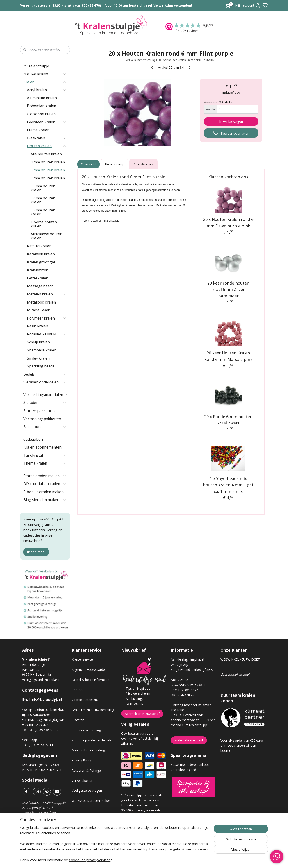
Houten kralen (47, 146)
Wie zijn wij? (180, 665)
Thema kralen (45, 463)
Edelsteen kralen (47, 122)
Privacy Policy (82, 760)
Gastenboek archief (235, 674)
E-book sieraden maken (43, 492)
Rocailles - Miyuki (47, 334)
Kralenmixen (38, 270)
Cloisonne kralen (41, 114)
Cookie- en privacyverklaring (91, 860)
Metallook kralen (41, 302)
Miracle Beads (39, 310)
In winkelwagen (231, 121)
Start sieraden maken (45, 476)
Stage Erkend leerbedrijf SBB (192, 670)
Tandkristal (45, 455)
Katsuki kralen (39, 246)
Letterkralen (38, 278)
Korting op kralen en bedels (92, 740)
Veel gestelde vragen (87, 790)
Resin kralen (38, 326)
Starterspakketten (39, 411)
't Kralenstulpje (36, 66)
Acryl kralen (47, 90)
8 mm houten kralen (48, 178)
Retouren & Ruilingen (87, 770)
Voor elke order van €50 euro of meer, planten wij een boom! (242, 746)
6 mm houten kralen (48, 170)
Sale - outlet (45, 427)
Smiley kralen (38, 358)
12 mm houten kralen (43, 200)
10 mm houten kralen (43, 188)
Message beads (40, 286)
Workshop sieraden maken (91, 801)
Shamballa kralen (42, 350)
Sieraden (45, 403)
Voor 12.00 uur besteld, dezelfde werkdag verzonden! (149, 5)
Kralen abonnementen (42, 447)
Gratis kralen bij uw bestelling (93, 710)
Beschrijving (114, 164)
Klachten (78, 720)
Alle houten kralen (46, 154)
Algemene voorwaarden (89, 670)
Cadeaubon (33, 439)
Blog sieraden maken (45, 500)
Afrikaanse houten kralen (46, 236)
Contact (77, 690)
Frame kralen (38, 130)
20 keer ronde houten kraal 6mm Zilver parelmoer (229, 290)
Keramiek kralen (41, 254)
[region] (114, 844)
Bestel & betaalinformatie (90, 680)
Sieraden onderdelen (45, 382)
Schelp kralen (38, 342)
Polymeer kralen (47, 318)
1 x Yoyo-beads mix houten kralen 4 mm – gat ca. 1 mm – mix (229, 485)
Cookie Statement (85, 700)
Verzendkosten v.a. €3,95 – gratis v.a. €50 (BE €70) (61, 5)
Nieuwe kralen (45, 74)
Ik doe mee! (36, 552)
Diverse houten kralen (44, 224)
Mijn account (248, 5)
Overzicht (89, 164)
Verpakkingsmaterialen (46, 395)
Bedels (45, 374)
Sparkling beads (41, 366)
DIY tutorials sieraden (45, 484)
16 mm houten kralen (43, 212)
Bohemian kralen (42, 106)
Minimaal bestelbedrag (88, 750)
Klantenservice (82, 659)
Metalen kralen (47, 294)
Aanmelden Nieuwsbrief (142, 714)
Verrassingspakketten (42, 419)
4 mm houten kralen (48, 162)
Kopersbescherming (86, 730)
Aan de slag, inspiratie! (187, 659)
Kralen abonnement (189, 740)
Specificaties (144, 164)
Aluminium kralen (42, 98)
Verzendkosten (82, 781)
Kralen (45, 82)
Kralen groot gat (41, 262)
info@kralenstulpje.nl (47, 699)
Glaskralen (47, 138)
